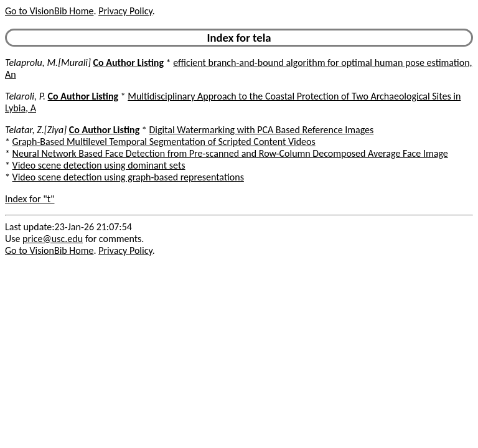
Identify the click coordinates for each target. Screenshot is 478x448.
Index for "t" (30, 199)
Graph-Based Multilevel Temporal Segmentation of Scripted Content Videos (164, 142)
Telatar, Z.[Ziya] (36, 130)
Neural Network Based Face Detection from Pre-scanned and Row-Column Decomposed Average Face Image (230, 153)
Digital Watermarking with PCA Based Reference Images (261, 130)
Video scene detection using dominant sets (99, 165)
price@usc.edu (53, 239)
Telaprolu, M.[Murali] (48, 63)
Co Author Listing (129, 63)
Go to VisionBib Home (49, 11)
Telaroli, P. (25, 96)
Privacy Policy (125, 11)
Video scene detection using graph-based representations (128, 177)
